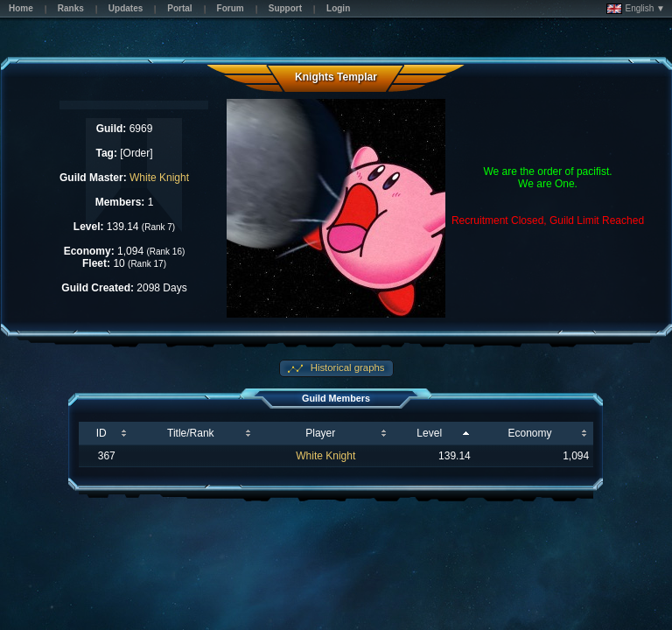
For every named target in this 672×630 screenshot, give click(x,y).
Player (320, 433)
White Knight (159, 178)
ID (101, 433)
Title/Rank (191, 433)
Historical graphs (346, 367)
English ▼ (636, 9)
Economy (529, 433)
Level (429, 433)
